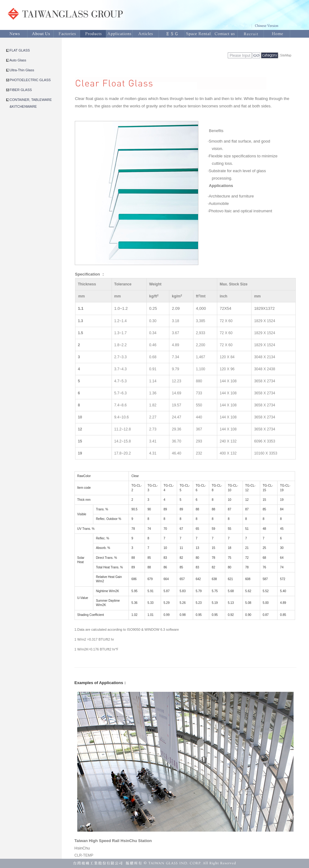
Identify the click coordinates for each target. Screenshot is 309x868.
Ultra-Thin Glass (22, 70)
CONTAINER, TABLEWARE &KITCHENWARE (31, 103)
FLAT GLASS (20, 50)
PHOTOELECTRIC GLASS (30, 80)
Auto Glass (18, 60)
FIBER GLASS (21, 90)
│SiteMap (285, 55)
